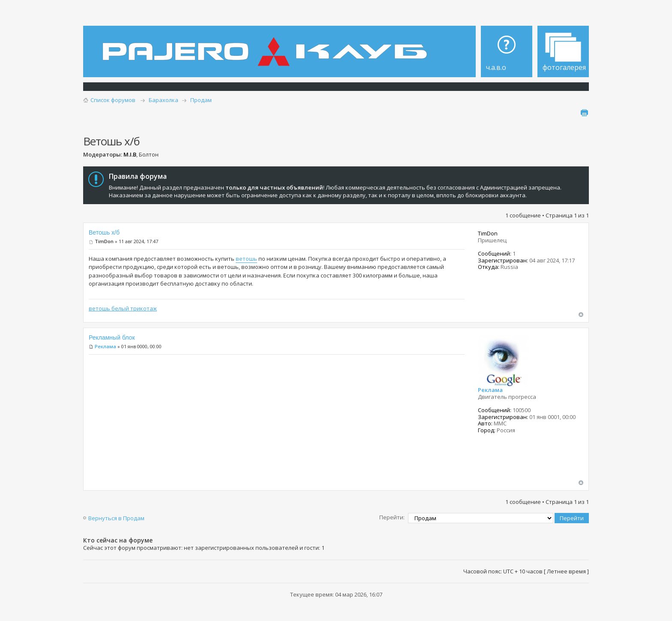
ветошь (246, 259)
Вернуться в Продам (116, 518)
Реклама (105, 346)
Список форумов (113, 100)
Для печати (584, 113)
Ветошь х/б (104, 232)
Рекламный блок (112, 338)
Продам (201, 100)
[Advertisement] (277, 420)
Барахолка (163, 100)
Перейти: (392, 517)
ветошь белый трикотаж (123, 308)
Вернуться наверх (581, 315)
